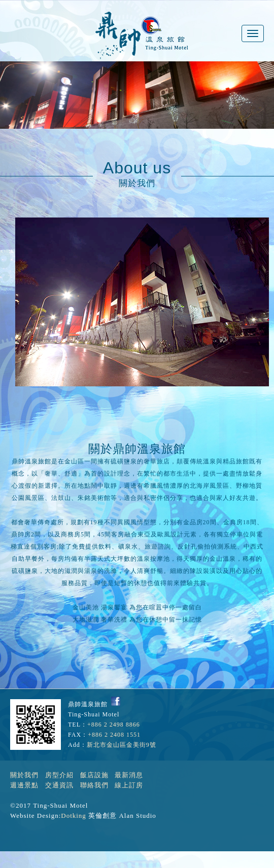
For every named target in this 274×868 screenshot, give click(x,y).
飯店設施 (94, 775)
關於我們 (24, 775)
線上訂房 (129, 785)
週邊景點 (24, 785)
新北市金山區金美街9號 (122, 745)
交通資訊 (59, 785)
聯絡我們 (94, 785)
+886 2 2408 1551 (114, 735)
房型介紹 (59, 775)
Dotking (74, 816)
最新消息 (129, 775)
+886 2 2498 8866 (114, 725)
